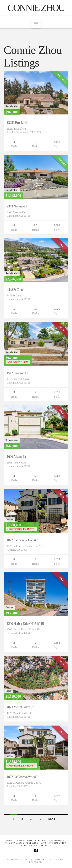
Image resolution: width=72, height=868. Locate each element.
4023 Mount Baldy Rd (20, 707)
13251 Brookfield (17, 123)
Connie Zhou (36, 8)
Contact (45, 845)
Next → (53, 819)
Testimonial (58, 840)
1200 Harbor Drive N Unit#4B (25, 624)
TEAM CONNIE (24, 840)
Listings (41, 840)
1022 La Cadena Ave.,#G (22, 777)
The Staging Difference (22, 843)
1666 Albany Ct (16, 457)
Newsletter (29, 845)
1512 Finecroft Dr (18, 373)
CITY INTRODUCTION (54, 843)
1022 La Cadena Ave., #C (22, 540)
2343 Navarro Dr (17, 206)
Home (9, 840)
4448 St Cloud (15, 290)
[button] (36, 24)
